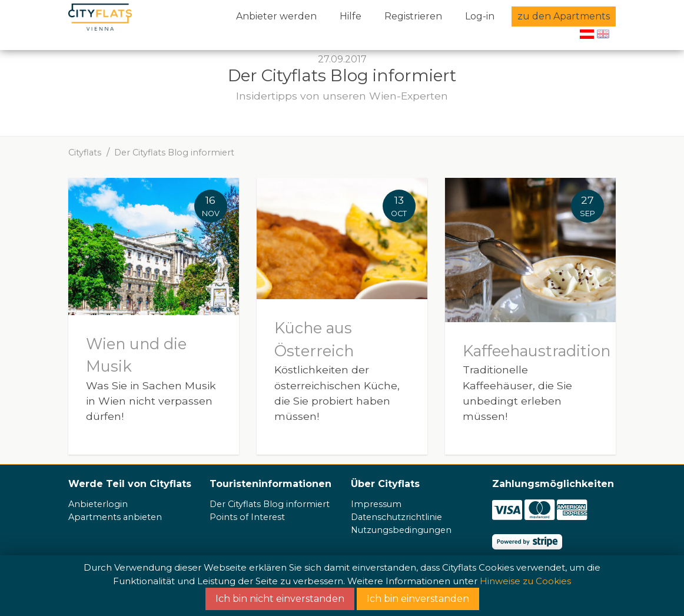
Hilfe (351, 16)
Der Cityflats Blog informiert (174, 153)
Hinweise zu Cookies (525, 581)
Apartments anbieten (115, 517)
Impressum (376, 504)
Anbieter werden (276, 16)
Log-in (480, 16)
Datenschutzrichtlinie (396, 517)
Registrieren (413, 16)
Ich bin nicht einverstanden (280, 599)
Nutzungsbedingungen (401, 530)
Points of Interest (247, 517)
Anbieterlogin (98, 504)
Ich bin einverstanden (418, 599)
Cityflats (85, 153)
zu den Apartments (564, 16)
